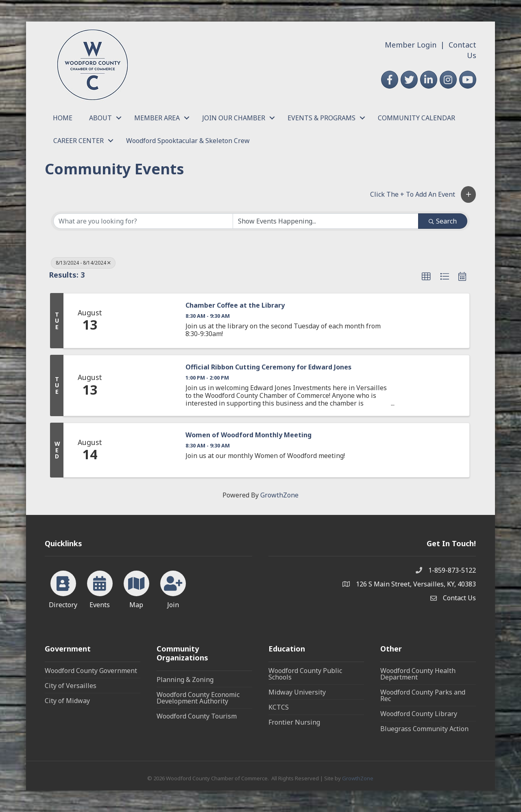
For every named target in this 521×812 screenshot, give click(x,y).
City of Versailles (71, 686)
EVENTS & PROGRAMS (322, 118)
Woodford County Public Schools (305, 674)
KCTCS (279, 707)
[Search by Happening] (326, 221)
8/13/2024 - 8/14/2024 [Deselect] (83, 263)
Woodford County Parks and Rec (423, 695)
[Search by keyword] (143, 221)
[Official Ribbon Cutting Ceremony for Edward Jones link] (147, 385)
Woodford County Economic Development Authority (198, 698)
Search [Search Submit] (443, 221)
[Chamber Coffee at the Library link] (147, 321)
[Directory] (63, 588)
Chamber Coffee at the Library (235, 305)
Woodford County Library (419, 714)
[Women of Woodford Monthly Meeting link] (147, 450)
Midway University (297, 692)
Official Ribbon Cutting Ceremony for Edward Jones (268, 367)
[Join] (173, 588)
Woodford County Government (91, 671)
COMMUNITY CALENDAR (416, 118)
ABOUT (100, 118)
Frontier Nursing (294, 722)
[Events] (100, 588)
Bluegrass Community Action (424, 729)
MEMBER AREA (157, 118)
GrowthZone (279, 495)
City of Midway (67, 701)
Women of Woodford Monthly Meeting (249, 435)
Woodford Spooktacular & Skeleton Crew (188, 141)
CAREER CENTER (78, 141)
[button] (469, 194)
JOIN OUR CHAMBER (234, 118)
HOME (63, 118)
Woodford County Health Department (418, 674)
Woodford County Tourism (197, 716)
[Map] (136, 588)
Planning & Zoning (185, 680)
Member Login (411, 45)
